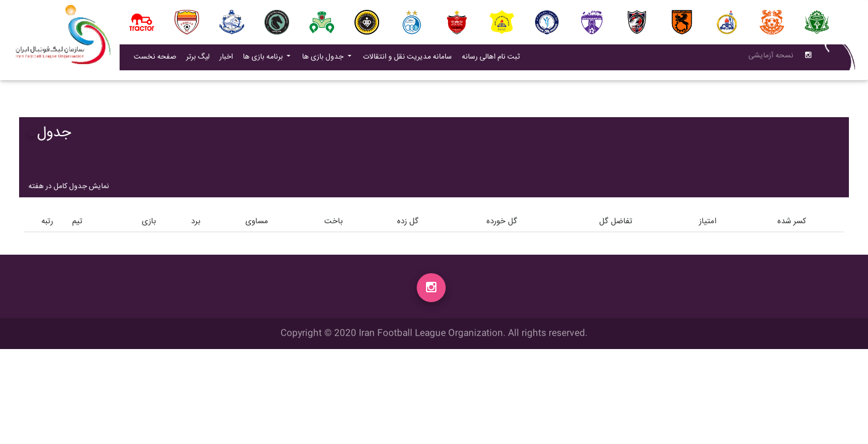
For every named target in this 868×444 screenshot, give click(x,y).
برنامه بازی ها (264, 60)
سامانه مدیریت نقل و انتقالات (410, 59)
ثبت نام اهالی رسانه (493, 59)
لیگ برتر (198, 60)
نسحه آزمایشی (771, 58)
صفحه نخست (155, 60)
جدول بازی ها (324, 60)
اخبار (229, 59)
